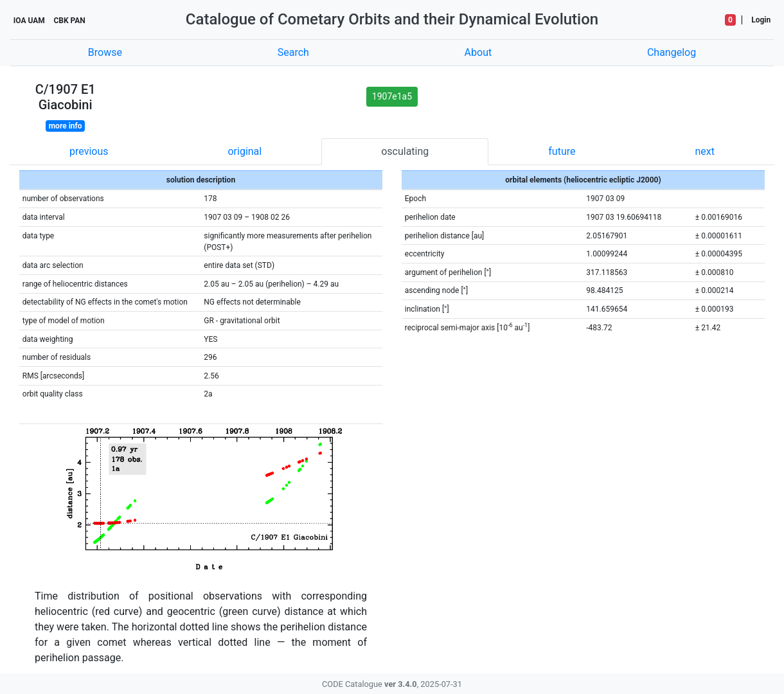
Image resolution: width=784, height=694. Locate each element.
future (562, 151)
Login (761, 20)
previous (89, 151)
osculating (405, 151)
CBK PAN (69, 21)
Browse (105, 52)
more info (66, 126)
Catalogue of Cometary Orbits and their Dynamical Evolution (392, 19)
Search (293, 52)
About (478, 52)
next (705, 151)
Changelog (672, 52)
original (245, 151)
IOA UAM (29, 21)
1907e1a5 (392, 96)
